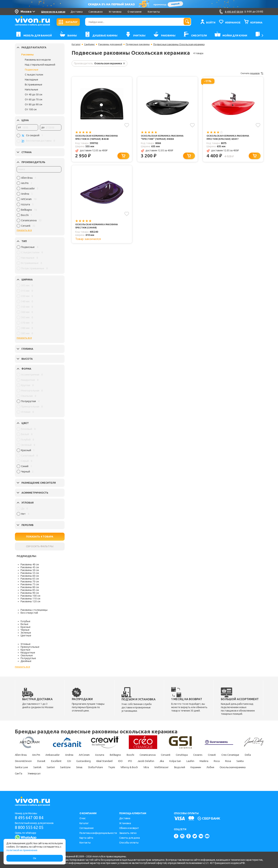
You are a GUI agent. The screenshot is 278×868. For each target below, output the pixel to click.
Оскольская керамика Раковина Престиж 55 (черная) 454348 (98, 138)
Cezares (223, 755)
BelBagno (129, 755)
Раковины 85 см (30, 590)
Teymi (180, 767)
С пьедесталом (34, 75)
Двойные (26, 661)
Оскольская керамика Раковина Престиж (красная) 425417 (229, 138)
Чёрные (25, 630)
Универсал (123, 773)
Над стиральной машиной (40, 65)
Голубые (25, 621)
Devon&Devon (63, 761)
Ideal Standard (154, 761)
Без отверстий (29, 613)
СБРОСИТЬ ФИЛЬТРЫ (40, 546)
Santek (96, 767)
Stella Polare (162, 767)
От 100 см (31, 109)
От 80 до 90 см (34, 104)
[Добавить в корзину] (124, 157)
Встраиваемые (34, 85)
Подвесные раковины (141, 44)
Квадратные (28, 653)
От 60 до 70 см (34, 99)
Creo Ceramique (25, 761)
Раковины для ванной (112, 44)
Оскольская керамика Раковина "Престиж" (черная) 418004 (163, 138)
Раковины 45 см (30, 567)
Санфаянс (90, 44)
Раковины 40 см (30, 564)
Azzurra (112, 755)
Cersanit (186, 755)
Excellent (100, 761)
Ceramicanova (166, 755)
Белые (24, 624)
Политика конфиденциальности (98, 833)
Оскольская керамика (81, 773)
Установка (115, 12)
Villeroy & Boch (200, 767)
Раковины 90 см (30, 593)
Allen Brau (21, 755)
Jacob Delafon (201, 761)
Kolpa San (234, 761)
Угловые (26, 644)
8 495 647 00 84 (31, 818)
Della (45, 761)
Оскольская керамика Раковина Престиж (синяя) (98, 227)
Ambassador (58, 755)
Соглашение (87, 828)
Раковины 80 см (30, 587)
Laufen (251, 761)
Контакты (154, 12)
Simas (144, 767)
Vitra (220, 767)
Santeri (112, 767)
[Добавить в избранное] (127, 125)
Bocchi (146, 755)
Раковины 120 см (30, 601)
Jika (219, 761)
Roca (34, 767)
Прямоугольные (30, 647)
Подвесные (32, 70)
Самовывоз (96, 12)
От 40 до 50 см (34, 94)
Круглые (25, 650)
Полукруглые (28, 658)
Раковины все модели (38, 60)
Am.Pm (39, 755)
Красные (26, 627)
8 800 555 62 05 (31, 828)
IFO (183, 761)
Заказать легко (128, 833)
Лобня (55, 773)
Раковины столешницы (34, 610)
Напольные (31, 90)
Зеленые (26, 633)
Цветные (26, 636)
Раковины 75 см (30, 584)
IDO (172, 761)
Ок (35, 858)
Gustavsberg (131, 761)
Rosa (47, 767)
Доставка (77, 12)
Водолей (21, 773)
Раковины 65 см (30, 579)
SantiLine (128, 767)
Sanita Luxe (79, 767)
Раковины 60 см (30, 576)
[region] (39, 203)
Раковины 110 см (30, 599)
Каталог (76, 44)
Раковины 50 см (30, 570)
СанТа (106, 773)
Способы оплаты (129, 843)
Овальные (27, 655)
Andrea (77, 755)
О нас (83, 818)
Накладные (31, 80)
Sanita (61, 767)
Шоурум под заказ (53, 12)
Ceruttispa (205, 755)
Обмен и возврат (129, 828)
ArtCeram (94, 755)
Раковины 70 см (30, 582)
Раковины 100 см (30, 596)
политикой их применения (22, 850)
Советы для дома (130, 838)
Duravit (83, 761)
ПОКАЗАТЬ (40, 537)
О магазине (135, 12)
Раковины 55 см (30, 573)
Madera (20, 767)
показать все (24, 230)
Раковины (27, 55)
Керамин (39, 773)
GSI (114, 761)
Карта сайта (86, 838)
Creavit (238, 755)
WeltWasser (237, 767)
